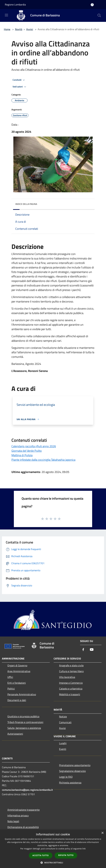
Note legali (13, 821)
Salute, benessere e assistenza (24, 728)
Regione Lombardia (15, 4)
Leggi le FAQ (66, 777)
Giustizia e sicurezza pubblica (23, 716)
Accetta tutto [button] (41, 855)
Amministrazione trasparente (24, 810)
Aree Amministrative (19, 671)
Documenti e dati (17, 700)
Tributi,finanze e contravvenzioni (25, 722)
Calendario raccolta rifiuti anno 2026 (34, 446)
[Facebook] (83, 650)
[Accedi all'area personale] (92, 5)
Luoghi (63, 743)
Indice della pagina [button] (26, 204)
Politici (11, 689)
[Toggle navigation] (6, 15)
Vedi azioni (20, 87)
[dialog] (53, 849)
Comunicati (65, 722)
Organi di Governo (17, 665)
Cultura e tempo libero (71, 671)
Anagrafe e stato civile (71, 665)
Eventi (63, 749)
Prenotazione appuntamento (75, 765)
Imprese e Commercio (71, 683)
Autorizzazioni (15, 734)
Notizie (63, 717)
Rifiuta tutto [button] (66, 855)
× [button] (102, 833)
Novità (19, 29)
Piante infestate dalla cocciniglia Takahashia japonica (43, 460)
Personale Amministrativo (22, 694)
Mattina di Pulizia (22, 455)
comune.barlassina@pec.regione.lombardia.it (27, 790)
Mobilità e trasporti (70, 694)
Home (7, 29)
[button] (53, 863)
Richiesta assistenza (70, 783)
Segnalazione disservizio (72, 771)
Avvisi (30, 29)
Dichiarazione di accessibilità (23, 827)
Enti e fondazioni (17, 683)
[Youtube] (92, 650)
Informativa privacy (18, 815)
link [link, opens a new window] (84, 849)
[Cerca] (99, 15)
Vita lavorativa (67, 677)
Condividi (19, 80)
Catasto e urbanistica (71, 689)
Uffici (10, 677)
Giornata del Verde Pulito (27, 451)
